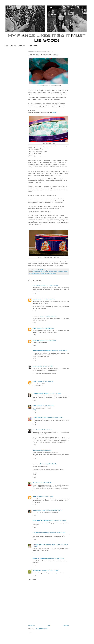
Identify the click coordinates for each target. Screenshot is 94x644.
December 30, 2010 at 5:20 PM (45, 496)
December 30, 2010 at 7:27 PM (55, 558)
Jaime (34, 496)
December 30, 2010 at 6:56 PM (54, 510)
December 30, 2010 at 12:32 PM (49, 464)
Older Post (66, 626)
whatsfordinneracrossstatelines (42, 351)
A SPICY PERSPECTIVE (39, 418)
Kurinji (35, 406)
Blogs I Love (22, 46)
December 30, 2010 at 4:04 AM (44, 430)
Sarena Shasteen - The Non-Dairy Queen (44, 545)
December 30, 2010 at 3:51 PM (43, 483)
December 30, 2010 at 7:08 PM (57, 533)
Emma (34, 366)
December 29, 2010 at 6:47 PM (45, 366)
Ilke (34, 450)
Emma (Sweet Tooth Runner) (41, 521)
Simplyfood (36, 340)
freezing (66, 271)
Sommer (35, 299)
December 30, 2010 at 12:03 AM (55, 418)
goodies (34, 273)
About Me (14, 46)
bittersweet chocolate (37, 271)
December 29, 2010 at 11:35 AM (49, 285)
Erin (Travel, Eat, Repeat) (40, 558)
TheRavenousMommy (39, 510)
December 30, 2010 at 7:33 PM (50, 571)
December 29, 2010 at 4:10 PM (48, 340)
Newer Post (31, 626)
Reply (34, 294)
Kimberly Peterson (38, 394)
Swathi (35, 328)
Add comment (32, 579)
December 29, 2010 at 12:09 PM (49, 316)
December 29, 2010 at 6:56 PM (45, 382)
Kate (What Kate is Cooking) (41, 533)
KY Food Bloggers (33, 46)
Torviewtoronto (37, 571)
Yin (34, 483)
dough (59, 271)
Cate (34, 430)
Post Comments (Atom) (41, 629)
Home (7, 46)
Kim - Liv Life (36, 285)
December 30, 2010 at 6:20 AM (43, 450)
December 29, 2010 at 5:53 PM (59, 351)
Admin (34, 382)
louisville (38, 273)
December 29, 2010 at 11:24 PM (46, 406)
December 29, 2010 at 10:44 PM (52, 394)
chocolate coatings (53, 271)
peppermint (44, 273)
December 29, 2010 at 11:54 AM (46, 299)
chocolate (45, 271)
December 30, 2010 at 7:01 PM (58, 521)
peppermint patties (51, 273)
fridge (30, 273)
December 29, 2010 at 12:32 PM (46, 328)
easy (62, 271)
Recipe (54, 112)
